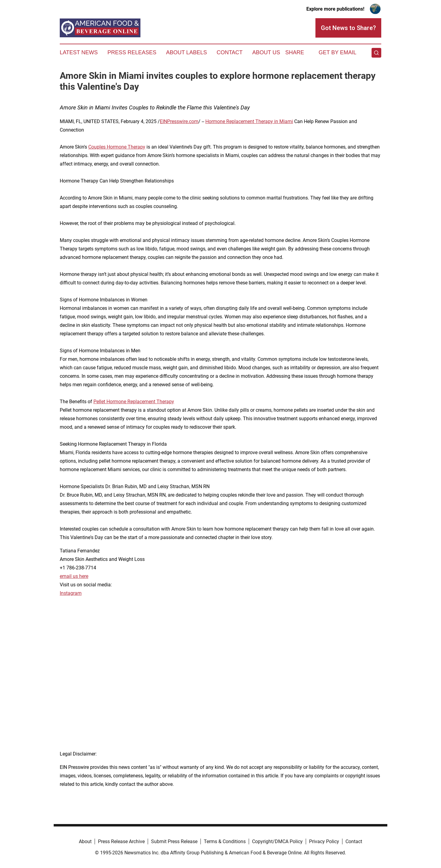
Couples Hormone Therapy (117, 147)
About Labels (186, 52)
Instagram (71, 593)
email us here (74, 576)
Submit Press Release (174, 841)
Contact (230, 52)
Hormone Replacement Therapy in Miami (249, 121)
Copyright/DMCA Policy (277, 841)
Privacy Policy (324, 841)
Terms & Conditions (225, 841)
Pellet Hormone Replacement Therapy (134, 402)
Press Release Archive (121, 841)
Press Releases (132, 52)
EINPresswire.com (179, 121)
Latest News (79, 52)
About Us (266, 52)
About (85, 841)
